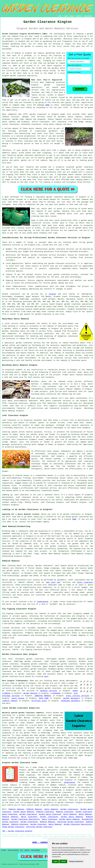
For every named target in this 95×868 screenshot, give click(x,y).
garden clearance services (62, 249)
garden (90, 34)
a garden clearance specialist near (34, 715)
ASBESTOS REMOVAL (43, 696)
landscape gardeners (71, 701)
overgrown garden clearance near (24, 738)
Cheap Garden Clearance (13, 827)
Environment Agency (40, 522)
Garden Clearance (84, 812)
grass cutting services (78, 696)
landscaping (43, 602)
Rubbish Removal (16, 809)
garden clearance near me (52, 735)
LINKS (66, 16)
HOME (60, 16)
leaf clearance (77, 795)
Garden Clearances (69, 809)
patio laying (18, 698)
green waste (33, 233)
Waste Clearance (10, 814)
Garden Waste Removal (24, 812)
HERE (47, 105)
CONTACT (79, 16)
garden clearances (18, 580)
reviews (19, 199)
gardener (14, 139)
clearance (28, 141)
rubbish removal (10, 701)
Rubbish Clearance (45, 812)
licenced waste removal (80, 785)
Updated (27, 850)
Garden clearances (11, 294)
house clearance (85, 582)
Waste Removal (51, 809)
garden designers (71, 698)
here (46, 676)
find (10, 659)
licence (23, 519)
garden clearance (18, 76)
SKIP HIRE (44, 698)
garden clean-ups (84, 790)
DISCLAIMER (88, 16)
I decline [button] (63, 861)
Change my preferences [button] (76, 861)
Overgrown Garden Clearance (70, 822)
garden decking (30, 693)
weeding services (49, 691)
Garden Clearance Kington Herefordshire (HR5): (25, 34)
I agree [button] (55, 861)
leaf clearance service (46, 488)
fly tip (53, 108)
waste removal (76, 375)
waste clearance (53, 401)
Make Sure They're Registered (47, 80)
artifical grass (39, 701)
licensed (35, 92)
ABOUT (72, 16)
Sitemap (4, 850)
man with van (53, 582)
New (22, 850)
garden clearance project (66, 274)
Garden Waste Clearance (50, 814)
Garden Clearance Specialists (26, 819)
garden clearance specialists (78, 304)
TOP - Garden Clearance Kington (17, 831)
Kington (53, 294)
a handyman (55, 693)
